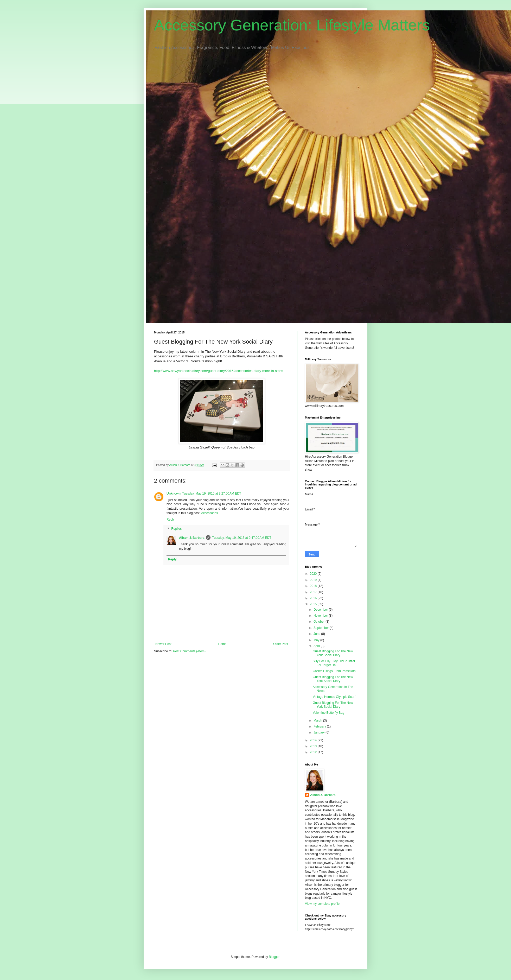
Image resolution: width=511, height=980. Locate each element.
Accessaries (210, 513)
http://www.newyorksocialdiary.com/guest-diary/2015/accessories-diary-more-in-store (218, 371)
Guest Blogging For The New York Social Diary (333, 653)
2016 (314, 598)
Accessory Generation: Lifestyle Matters (292, 25)
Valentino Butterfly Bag (328, 713)
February (320, 726)
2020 (314, 574)
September (322, 628)
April (317, 646)
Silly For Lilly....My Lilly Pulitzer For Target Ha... (334, 663)
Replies (176, 529)
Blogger (274, 957)
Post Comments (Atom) (189, 651)
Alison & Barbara (192, 538)
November (321, 616)
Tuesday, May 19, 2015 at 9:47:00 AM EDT (242, 538)
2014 (314, 740)
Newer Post (163, 644)
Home (222, 644)
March (318, 720)
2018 (314, 586)
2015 (314, 604)
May (317, 640)
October (320, 622)
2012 (314, 752)
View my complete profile (322, 904)
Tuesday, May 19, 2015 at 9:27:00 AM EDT (212, 494)
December (321, 610)
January (320, 732)
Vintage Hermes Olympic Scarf (334, 697)
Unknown (174, 494)
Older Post (281, 644)
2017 (314, 592)
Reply (171, 520)
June (317, 634)
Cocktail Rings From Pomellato (334, 671)
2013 (314, 746)
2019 (314, 580)
